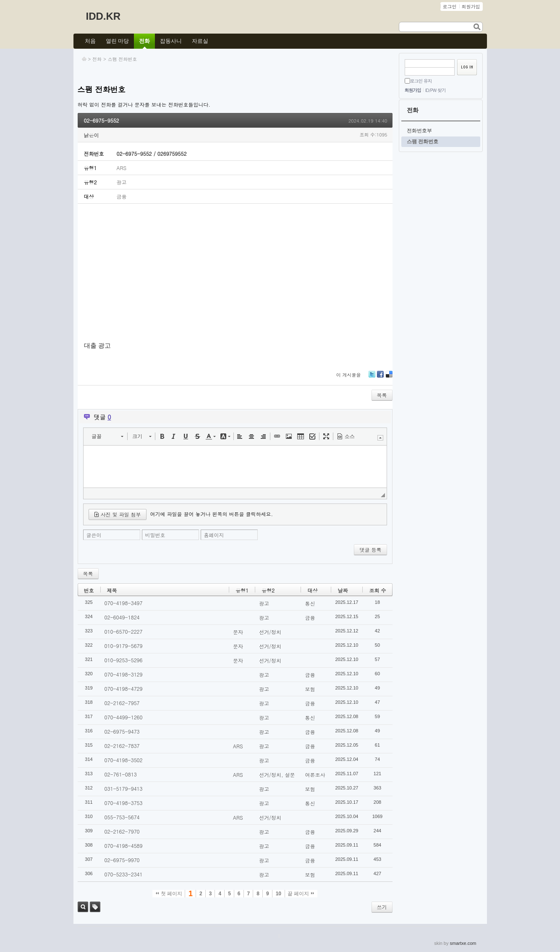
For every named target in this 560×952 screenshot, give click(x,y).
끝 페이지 (301, 894)
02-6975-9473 (122, 731)
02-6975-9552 (102, 120)
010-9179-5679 (124, 646)
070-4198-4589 (124, 846)
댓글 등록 (370, 549)
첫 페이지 (169, 894)
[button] (107, 436)
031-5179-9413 (124, 788)
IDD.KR (103, 16)
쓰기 (382, 907)
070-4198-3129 (124, 674)
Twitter (372, 377)
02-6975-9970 (122, 860)
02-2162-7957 (122, 703)
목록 (382, 395)
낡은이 (92, 135)
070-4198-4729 (124, 688)
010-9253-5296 (124, 660)
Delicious (389, 377)
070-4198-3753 (124, 803)
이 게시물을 (349, 375)
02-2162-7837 (122, 746)
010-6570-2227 (124, 631)
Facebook (380, 377)
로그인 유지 (421, 81)
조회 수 (377, 590)
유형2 (268, 590)
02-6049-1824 (122, 617)
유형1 (242, 590)
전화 (97, 59)
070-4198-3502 (124, 760)
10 (279, 894)
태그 (95, 907)
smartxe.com (463, 943)
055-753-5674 (122, 817)
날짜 (343, 590)
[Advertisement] (235, 273)
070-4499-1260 (124, 717)
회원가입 (413, 90)
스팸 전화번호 (123, 59)
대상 (312, 590)
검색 (83, 907)
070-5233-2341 (124, 874)
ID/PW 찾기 (436, 90)
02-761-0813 (121, 774)
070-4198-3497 (124, 603)
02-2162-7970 (122, 831)
